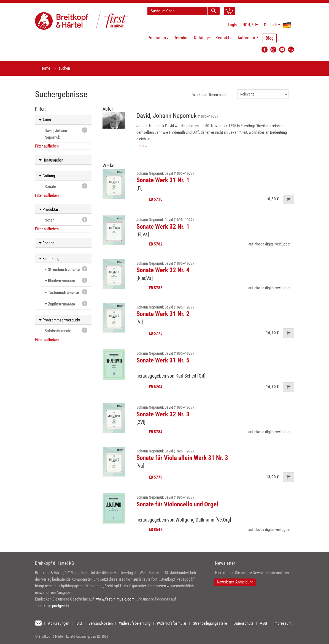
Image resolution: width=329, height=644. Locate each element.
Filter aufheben (47, 146)
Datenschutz (243, 623)
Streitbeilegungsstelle (210, 623)
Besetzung (49, 259)
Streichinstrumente (64, 269)
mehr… (142, 146)
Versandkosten (101, 623)
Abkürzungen (59, 623)
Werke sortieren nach (209, 95)
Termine (181, 38)
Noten (66, 220)
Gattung (47, 176)
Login (232, 25)
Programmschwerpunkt (60, 320)
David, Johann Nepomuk (66, 134)
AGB (263, 623)
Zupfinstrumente (61, 304)
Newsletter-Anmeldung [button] (235, 582)
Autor (45, 120)
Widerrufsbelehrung (135, 623)
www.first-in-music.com (115, 599)
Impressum (282, 623)
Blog (270, 38)
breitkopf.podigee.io (53, 606)
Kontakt (224, 38)
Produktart (49, 209)
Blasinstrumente (61, 281)
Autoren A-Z (248, 38)
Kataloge (202, 38)
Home (45, 68)
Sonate (66, 186)
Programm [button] (158, 38)
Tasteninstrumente (63, 293)
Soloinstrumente (66, 330)
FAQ (79, 623)
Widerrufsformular (172, 623)
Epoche (47, 243)
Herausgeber (51, 160)
